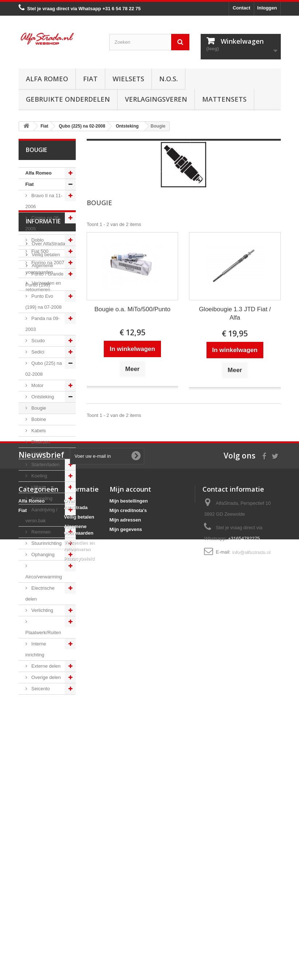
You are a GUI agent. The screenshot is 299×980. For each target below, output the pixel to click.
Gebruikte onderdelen (68, 99)
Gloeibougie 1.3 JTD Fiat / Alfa (235, 313)
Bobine (38, 419)
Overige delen (46, 677)
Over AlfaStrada (48, 736)
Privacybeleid (79, 934)
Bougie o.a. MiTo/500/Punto (132, 309)
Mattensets (224, 99)
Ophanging (42, 555)
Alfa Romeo (47, 79)
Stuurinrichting (46, 543)
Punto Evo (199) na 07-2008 (44, 302)
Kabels (38, 431)
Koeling (39, 476)
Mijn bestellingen (129, 876)
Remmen (40, 532)
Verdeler (40, 453)
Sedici (37, 352)
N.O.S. (168, 79)
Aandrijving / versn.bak (42, 515)
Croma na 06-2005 (43, 223)
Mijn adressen (125, 895)
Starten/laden (45, 464)
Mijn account (130, 864)
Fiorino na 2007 (47, 263)
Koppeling (41, 498)
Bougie (38, 408)
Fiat (90, 79)
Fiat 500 (40, 251)
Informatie (43, 717)
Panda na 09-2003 (43, 324)
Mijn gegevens (126, 905)
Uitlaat (38, 487)
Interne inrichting (36, 649)
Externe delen (46, 666)
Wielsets (128, 79)
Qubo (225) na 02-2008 (44, 369)
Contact (241, 8)
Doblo (37, 240)
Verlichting (42, 610)
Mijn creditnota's (128, 886)
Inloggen (267, 8)
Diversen (40, 442)
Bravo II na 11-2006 (44, 201)
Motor (37, 385)
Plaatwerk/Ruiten (43, 632)
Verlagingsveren (156, 99)
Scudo (38, 341)
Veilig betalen (45, 747)
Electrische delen (40, 594)
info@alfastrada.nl (251, 927)
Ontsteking (42, 397)
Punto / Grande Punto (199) (45, 279)
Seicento (40, 689)
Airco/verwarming (44, 577)
